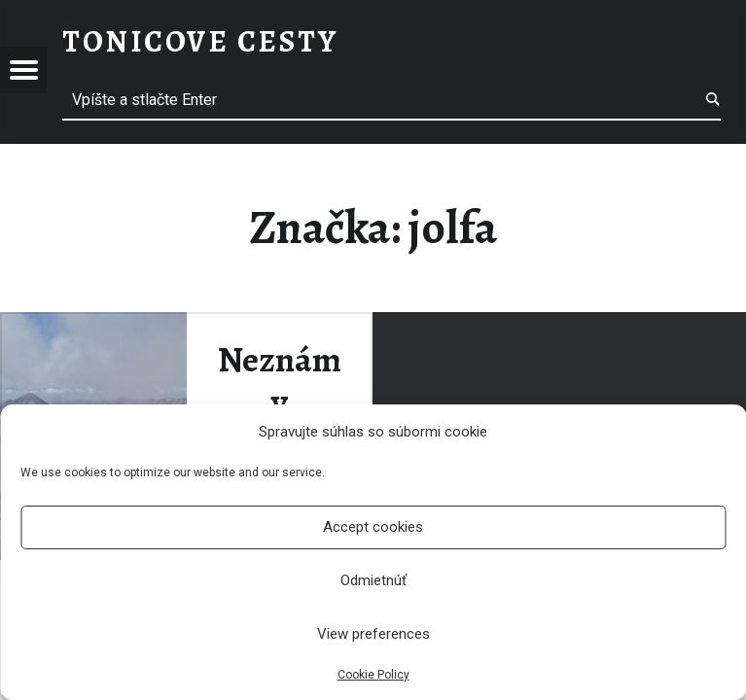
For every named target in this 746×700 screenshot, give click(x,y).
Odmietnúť (373, 580)
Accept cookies (373, 527)
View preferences (373, 634)
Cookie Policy (373, 675)
